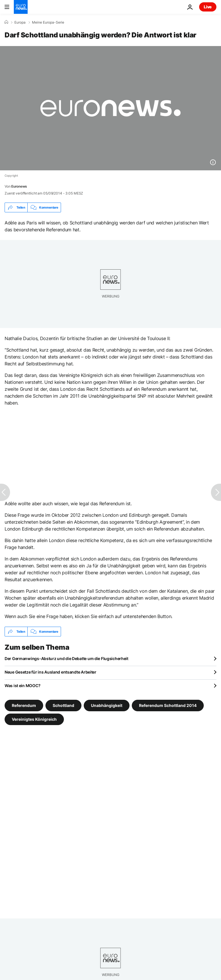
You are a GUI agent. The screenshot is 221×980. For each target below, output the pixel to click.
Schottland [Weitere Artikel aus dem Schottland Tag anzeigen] (63, 705)
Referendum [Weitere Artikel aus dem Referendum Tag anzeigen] (24, 705)
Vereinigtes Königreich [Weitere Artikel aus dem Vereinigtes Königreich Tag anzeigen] (34, 719)
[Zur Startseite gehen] (21, 7)
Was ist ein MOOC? (22, 686)
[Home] (6, 22)
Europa (20, 22)
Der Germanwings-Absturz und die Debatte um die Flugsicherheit (66, 658)
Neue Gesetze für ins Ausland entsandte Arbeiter (51, 672)
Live (208, 7)
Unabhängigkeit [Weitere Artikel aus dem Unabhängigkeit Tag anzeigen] (107, 705)
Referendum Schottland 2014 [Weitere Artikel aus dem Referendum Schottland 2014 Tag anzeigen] (168, 705)
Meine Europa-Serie (48, 22)
